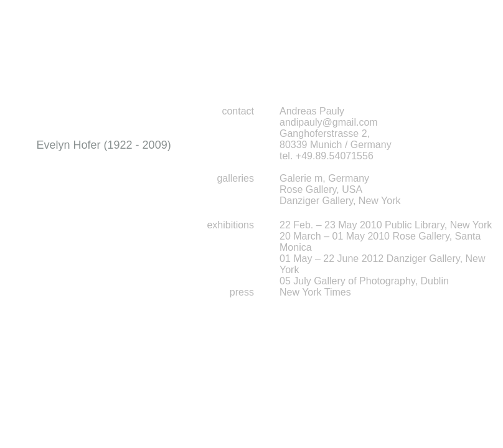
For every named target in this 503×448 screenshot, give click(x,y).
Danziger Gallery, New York (340, 201)
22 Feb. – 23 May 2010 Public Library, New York (386, 225)
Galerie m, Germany (324, 178)
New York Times (315, 292)
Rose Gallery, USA (321, 189)
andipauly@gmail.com (329, 122)
